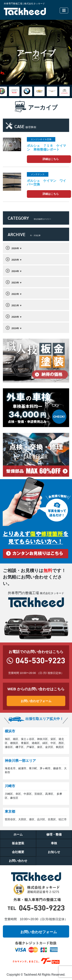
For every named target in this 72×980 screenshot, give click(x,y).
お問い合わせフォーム (36, 701)
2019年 (15, 328)
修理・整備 (54, 834)
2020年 (15, 317)
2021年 (15, 306)
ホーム (18, 834)
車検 (54, 843)
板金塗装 (18, 843)
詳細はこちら (51, 159)
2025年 (15, 260)
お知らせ (54, 852)
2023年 (15, 283)
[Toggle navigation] (64, 10)
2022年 (15, 294)
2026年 (15, 248)
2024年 (15, 271)
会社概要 (18, 852)
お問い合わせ (18, 861)
